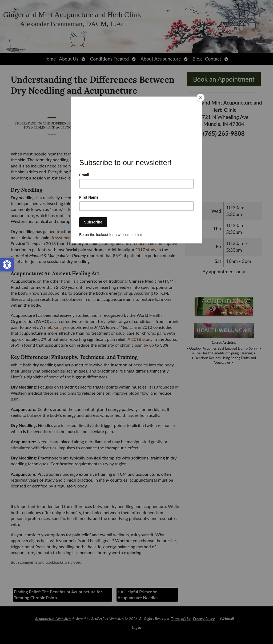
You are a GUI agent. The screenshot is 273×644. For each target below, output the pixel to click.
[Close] (200, 98)
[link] (7, 265)
